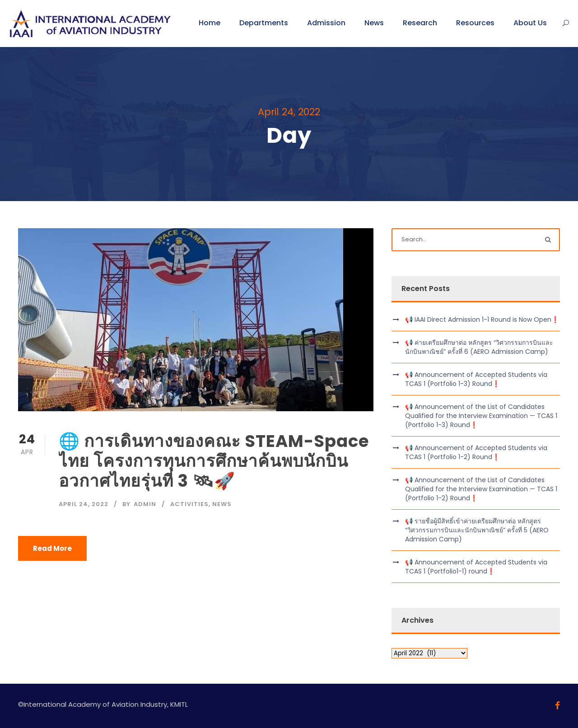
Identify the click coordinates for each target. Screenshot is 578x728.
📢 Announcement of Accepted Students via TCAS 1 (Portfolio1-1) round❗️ (476, 567)
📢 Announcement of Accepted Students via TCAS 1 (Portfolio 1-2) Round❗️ (476, 452)
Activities (189, 504)
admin (145, 504)
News (374, 23)
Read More (52, 548)
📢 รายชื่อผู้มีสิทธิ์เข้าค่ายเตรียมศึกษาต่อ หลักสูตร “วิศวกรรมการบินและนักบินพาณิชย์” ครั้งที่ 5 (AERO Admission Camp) (477, 530)
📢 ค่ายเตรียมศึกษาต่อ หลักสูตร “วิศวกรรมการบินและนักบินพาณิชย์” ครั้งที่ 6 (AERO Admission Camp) (479, 347)
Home (210, 23)
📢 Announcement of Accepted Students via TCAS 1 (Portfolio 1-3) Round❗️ (476, 379)
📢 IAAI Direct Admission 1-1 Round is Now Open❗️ (482, 319)
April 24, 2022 (84, 504)
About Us (530, 23)
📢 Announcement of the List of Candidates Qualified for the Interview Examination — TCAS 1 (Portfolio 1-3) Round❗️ (481, 416)
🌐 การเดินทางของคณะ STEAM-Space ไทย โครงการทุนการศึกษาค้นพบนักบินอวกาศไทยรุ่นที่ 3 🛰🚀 (214, 461)
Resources (475, 23)
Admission (326, 23)
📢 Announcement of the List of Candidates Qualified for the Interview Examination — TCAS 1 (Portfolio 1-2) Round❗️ (481, 489)
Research (420, 23)
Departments (264, 23)
